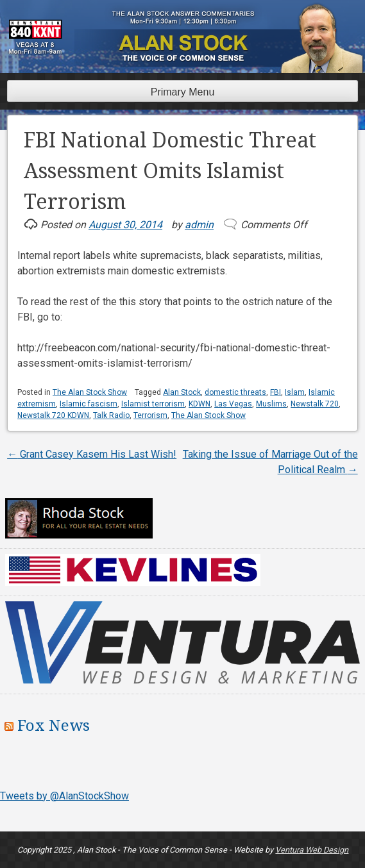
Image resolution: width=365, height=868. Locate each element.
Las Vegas (233, 404)
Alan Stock (182, 392)
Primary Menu (183, 92)
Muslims (271, 404)
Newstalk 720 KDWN (53, 415)
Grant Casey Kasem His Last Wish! (92, 454)
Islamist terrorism (153, 404)
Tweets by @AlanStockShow (64, 796)
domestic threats (235, 392)
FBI (276, 392)
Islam (295, 392)
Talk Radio (111, 415)
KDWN (199, 404)
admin (199, 225)
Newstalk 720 (315, 404)
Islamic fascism (89, 404)
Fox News (54, 726)
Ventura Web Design (312, 850)
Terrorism (150, 415)
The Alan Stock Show (90, 392)
